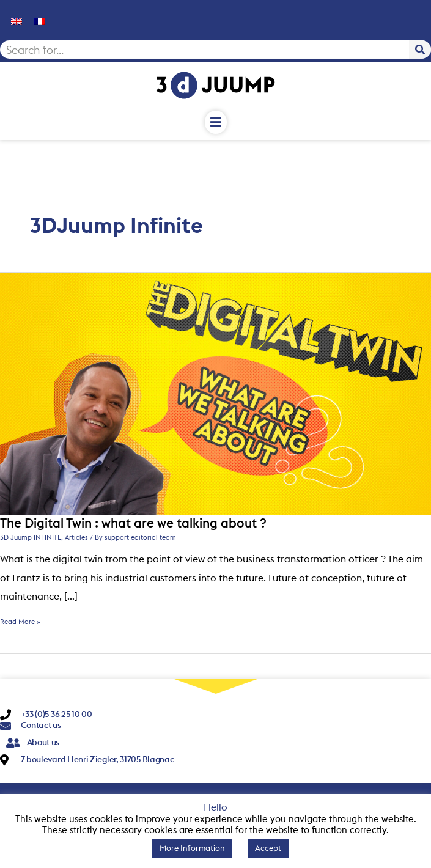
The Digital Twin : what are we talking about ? (133, 523)
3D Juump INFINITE (31, 537)
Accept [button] (268, 848)
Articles (76, 537)
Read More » (20, 622)
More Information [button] (192, 848)
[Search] (420, 50)
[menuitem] (17, 20)
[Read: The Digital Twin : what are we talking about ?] (215, 393)
